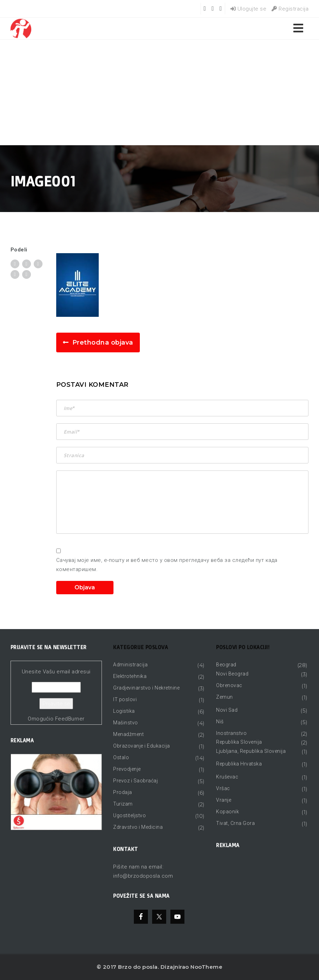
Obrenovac (229, 685)
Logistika (124, 711)
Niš (220, 722)
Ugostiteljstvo (129, 815)
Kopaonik (227, 812)
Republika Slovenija (239, 742)
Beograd (226, 665)
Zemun (224, 697)
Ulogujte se (249, 9)
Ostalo (121, 757)
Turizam (123, 804)
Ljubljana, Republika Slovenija (251, 751)
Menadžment (128, 734)
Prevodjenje (127, 769)
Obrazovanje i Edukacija (142, 746)
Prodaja (123, 792)
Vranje (224, 800)
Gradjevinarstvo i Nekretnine (146, 688)
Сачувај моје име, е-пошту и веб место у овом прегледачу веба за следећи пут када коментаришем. (167, 565)
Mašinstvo (126, 723)
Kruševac (227, 777)
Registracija (290, 9)
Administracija (130, 665)
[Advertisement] (159, 92)
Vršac (223, 788)
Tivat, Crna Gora (235, 823)
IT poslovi (125, 699)
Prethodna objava (103, 342)
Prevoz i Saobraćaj (135, 781)
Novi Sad (227, 710)
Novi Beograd (232, 674)
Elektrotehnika (130, 676)
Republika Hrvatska (239, 764)
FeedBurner (70, 719)
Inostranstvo (231, 733)
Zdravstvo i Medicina (138, 827)
